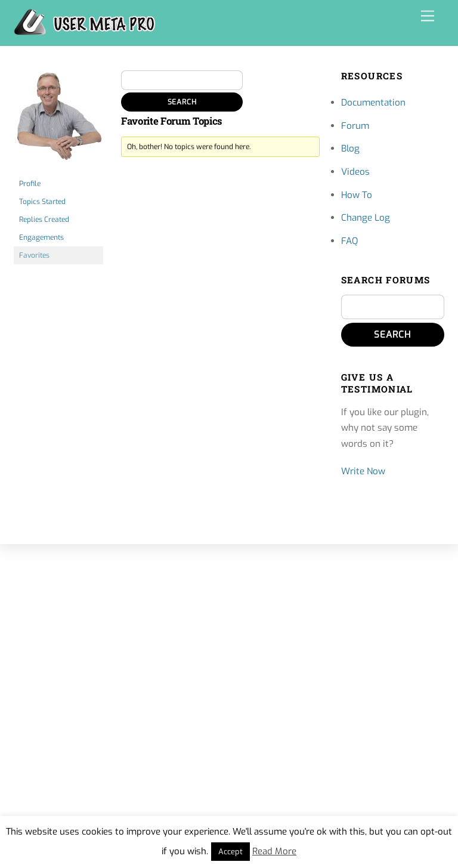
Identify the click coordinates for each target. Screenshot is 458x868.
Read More (274, 851)
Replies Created (44, 220)
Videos (355, 172)
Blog (350, 149)
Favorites (34, 255)
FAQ (349, 241)
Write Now (363, 471)
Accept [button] (230, 852)
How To (357, 195)
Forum (355, 126)
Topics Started (42, 202)
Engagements (41, 237)
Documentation (373, 103)
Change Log (366, 218)
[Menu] (428, 16)
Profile (30, 184)
